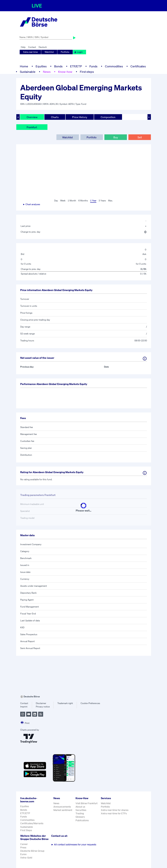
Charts (55, 117)
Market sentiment (63, 810)
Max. (110, 201)
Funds (93, 66)
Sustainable (28, 72)
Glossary (80, 817)
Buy (116, 137)
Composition (108, 117)
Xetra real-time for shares (115, 810)
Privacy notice (43, 707)
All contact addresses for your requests (74, 845)
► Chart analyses (32, 204)
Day (56, 201)
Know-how (65, 72)
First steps (87, 72)
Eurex (23, 854)
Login (78, 52)
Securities (81, 810)
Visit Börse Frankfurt (86, 803)
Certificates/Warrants (32, 823)
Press (23, 848)
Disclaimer (41, 703)
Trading (80, 813)
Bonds (58, 66)
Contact (32, 47)
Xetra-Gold (26, 858)
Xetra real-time (30, 52)
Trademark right (65, 703)
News (47, 72)
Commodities (114, 66)
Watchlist (49, 52)
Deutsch (43, 47)
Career (24, 844)
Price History (80, 117)
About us (80, 807)
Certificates (138, 66)
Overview (32, 117)
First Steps (26, 830)
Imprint (24, 707)
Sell (140, 137)
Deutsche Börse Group (32, 851)
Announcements (62, 807)
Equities (41, 66)
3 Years (102, 201)
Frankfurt (32, 127)
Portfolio (65, 52)
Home (24, 66)
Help (23, 47)
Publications (82, 820)
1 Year (93, 201)
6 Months (83, 201)
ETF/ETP (76, 66)
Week (63, 201)
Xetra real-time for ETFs (114, 813)
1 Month (72, 201)
